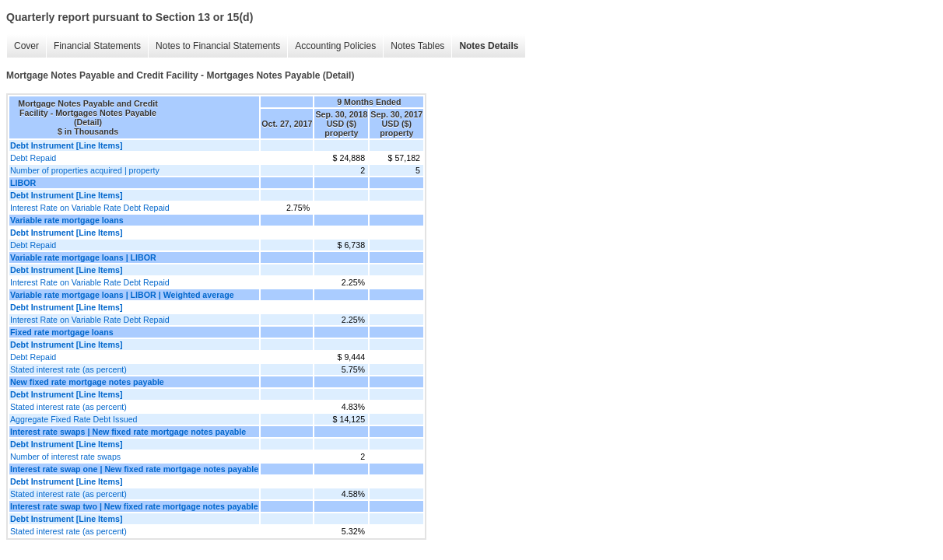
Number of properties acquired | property (85, 170)
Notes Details (489, 46)
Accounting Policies (335, 46)
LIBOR (23, 183)
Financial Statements (97, 46)
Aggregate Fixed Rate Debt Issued (74, 419)
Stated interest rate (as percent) (68, 369)
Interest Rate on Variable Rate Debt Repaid (90, 208)
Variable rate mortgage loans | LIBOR (83, 257)
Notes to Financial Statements (218, 46)
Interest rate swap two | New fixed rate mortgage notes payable (134, 506)
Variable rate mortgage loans (67, 220)
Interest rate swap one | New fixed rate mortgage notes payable (134, 469)
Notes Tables (417, 46)
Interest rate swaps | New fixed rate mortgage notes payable (128, 432)
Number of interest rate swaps (65, 457)
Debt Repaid (33, 158)
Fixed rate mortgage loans (62, 332)
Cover (26, 46)
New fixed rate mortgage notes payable (87, 382)
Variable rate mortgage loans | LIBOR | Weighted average (122, 295)
